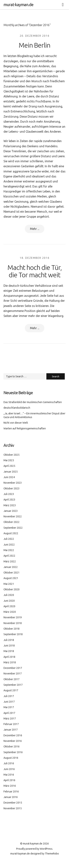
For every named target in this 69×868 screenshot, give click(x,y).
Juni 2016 (9, 769)
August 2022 (11, 533)
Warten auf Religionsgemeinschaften (25, 428)
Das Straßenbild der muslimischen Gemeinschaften (33, 402)
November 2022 (13, 516)
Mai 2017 (9, 707)
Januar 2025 (11, 472)
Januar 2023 (11, 511)
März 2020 (10, 612)
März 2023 (10, 505)
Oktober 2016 (11, 746)
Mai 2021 (9, 584)
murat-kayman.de (18, 5)
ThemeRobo (52, 854)
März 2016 (10, 786)
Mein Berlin (34, 45)
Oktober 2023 (11, 488)
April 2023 (9, 500)
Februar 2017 (11, 724)
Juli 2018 (9, 640)
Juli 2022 (9, 539)
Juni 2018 (9, 646)
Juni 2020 (9, 601)
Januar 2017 (11, 730)
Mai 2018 (9, 651)
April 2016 (9, 780)
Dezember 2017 (13, 668)
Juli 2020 (9, 595)
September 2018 (13, 634)
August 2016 (11, 758)
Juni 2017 (9, 702)
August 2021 (11, 578)
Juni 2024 (9, 477)
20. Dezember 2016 (35, 36)
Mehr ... (35, 229)
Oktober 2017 (11, 679)
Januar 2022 (11, 567)
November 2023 (13, 483)
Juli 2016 (9, 763)
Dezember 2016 (13, 735)
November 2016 (13, 741)
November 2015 (13, 808)
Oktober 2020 (11, 589)
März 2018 (10, 662)
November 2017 (13, 674)
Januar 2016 (11, 797)
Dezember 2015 (13, 803)
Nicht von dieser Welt (16, 423)
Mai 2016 (9, 775)
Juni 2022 (9, 545)
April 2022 (9, 556)
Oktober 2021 (11, 573)
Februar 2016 (11, 791)
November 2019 (13, 617)
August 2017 (11, 690)
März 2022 (10, 561)
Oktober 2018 (11, 629)
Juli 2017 (9, 696)
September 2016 (13, 752)
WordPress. (46, 849)
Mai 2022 (9, 550)
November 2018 (13, 623)
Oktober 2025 (11, 455)
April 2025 (9, 466)
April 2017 (9, 713)
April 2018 (9, 657)
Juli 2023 (9, 494)
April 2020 (9, 606)
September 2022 (13, 528)
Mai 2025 (9, 460)
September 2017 (13, 685)
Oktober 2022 (11, 522)
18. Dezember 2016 (35, 258)
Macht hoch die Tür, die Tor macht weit (35, 271)
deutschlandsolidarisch (17, 408)
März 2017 (10, 719)
